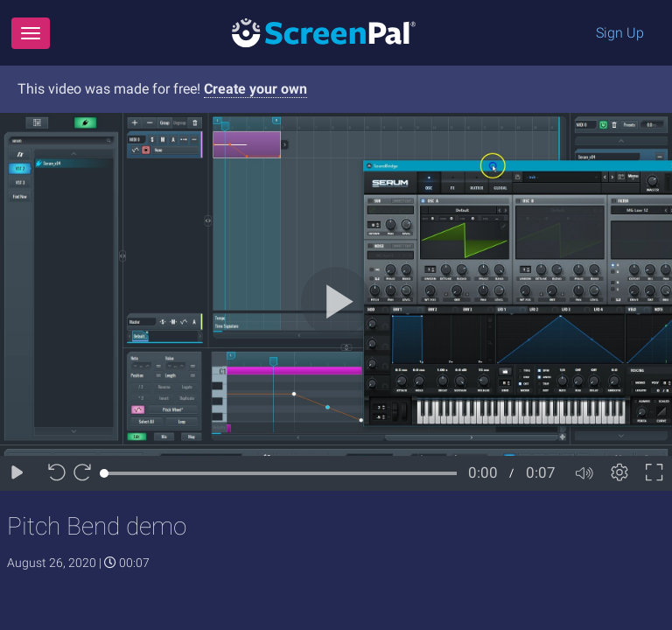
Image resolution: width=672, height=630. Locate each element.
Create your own (255, 89)
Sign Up (620, 33)
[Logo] (324, 32)
